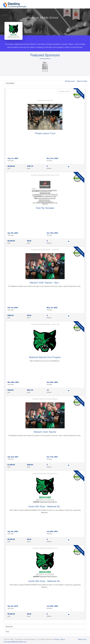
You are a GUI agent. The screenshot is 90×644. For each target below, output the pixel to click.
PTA (7, 632)
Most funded (82, 81)
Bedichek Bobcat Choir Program (45, 357)
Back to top (82, 639)
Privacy (57, 639)
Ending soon (70, 81)
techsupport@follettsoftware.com (15, 642)
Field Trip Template (45, 208)
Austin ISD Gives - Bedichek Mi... (45, 506)
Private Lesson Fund (45, 133)
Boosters (9, 627)
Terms (63, 639)
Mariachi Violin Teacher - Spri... (45, 283)
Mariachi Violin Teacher (45, 432)
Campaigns (10, 83)
